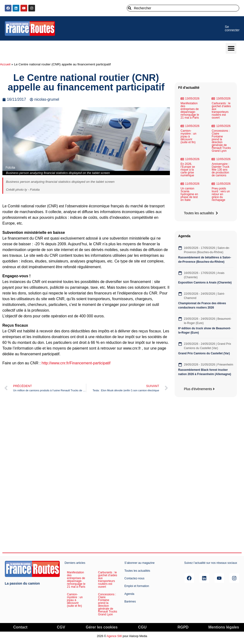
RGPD (183, 627)
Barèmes (130, 602)
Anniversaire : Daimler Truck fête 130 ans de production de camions (220, 170)
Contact (20, 627)
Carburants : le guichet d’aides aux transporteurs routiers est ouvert (221, 110)
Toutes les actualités (137, 571)
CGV (61, 627)
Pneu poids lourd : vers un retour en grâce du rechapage (221, 194)
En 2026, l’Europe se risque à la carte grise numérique (188, 170)
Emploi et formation (137, 586)
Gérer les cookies (102, 627)
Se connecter (232, 28)
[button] (231, 48)
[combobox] (183, 8)
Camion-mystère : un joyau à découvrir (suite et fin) (188, 136)
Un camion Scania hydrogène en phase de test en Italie (189, 194)
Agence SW (114, 636)
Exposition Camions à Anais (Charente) (205, 283)
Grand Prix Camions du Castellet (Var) (204, 353)
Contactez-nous (134, 578)
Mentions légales (224, 627)
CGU (142, 627)
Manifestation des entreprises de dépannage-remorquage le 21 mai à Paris (190, 110)
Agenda (129, 594)
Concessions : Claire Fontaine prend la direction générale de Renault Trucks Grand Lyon (221, 141)
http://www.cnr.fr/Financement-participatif (76, 363)
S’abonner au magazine (140, 563)
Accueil (5, 64)
